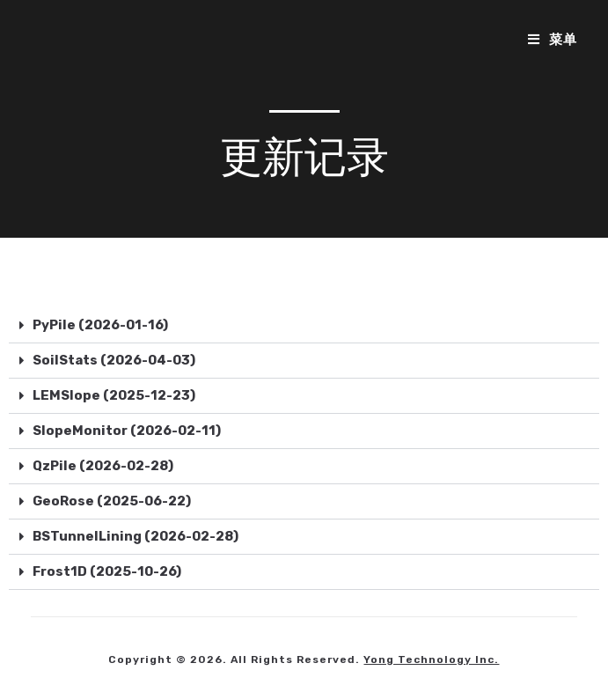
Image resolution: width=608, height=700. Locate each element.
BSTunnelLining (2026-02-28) (136, 536)
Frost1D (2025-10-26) (107, 571)
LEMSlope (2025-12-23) (114, 395)
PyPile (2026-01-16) (100, 325)
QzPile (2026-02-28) (103, 466)
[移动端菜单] (553, 40)
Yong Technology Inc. (431, 659)
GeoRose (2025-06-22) (112, 501)
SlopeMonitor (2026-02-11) (127, 431)
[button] (304, 326)
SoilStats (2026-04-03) (114, 360)
